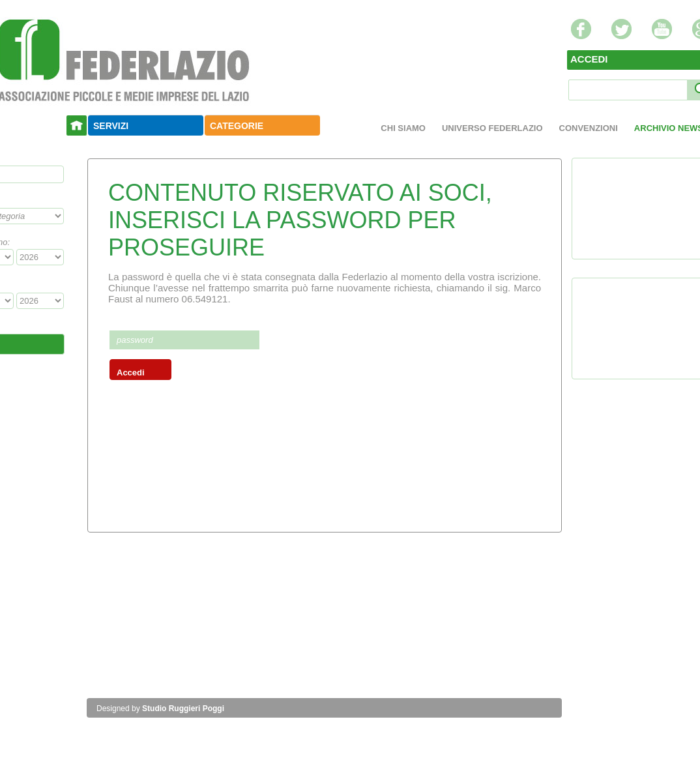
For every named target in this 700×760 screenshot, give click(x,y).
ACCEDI (589, 59)
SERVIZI (111, 126)
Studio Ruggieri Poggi (183, 709)
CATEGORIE (237, 126)
